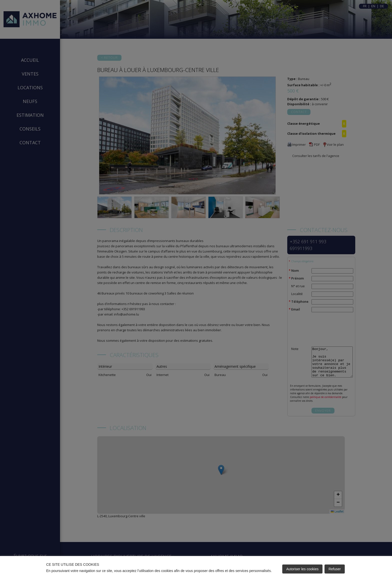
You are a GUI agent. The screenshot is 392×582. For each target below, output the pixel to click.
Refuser (335, 569)
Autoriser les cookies (302, 569)
